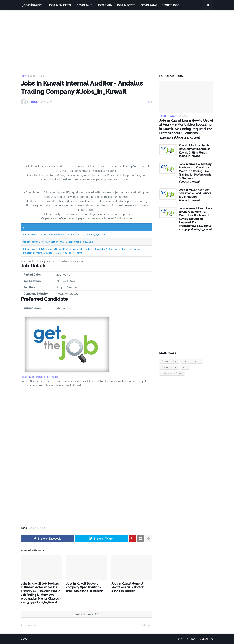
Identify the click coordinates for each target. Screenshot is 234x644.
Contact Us (207, 639)
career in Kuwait (191, 361)
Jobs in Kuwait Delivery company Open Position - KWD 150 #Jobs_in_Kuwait (64, 235)
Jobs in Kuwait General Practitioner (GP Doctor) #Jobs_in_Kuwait (58, 242)
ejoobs (25, 639)
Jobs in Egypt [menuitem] (126, 5)
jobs (185, 367)
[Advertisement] (117, 39)
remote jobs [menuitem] (170, 5)
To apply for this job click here (39, 377)
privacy (191, 639)
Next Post (145, 625)
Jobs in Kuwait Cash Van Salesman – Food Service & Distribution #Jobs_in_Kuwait (195, 195)
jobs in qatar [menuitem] (148, 5)
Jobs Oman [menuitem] (105, 5)
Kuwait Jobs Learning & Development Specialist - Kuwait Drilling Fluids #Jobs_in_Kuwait (195, 151)
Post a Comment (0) (86, 614)
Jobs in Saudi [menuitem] (84, 5)
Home (24, 76)
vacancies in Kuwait (172, 373)
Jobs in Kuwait (38, 76)
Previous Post (30, 625)
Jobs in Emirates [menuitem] (60, 5)
